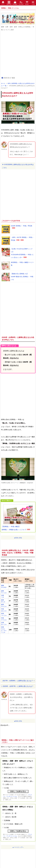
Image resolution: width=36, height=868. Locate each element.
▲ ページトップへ (18, 847)
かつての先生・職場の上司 (13, 824)
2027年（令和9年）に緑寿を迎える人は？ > (19, 681)
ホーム (3, 83)
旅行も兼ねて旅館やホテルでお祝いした (18, 778)
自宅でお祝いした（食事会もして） (16, 774)
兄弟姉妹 (7, 820)
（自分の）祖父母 (10, 817)
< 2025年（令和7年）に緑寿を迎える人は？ (17, 686)
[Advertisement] (18, 54)
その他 (6, 788)
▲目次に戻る (18, 538)
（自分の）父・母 (10, 813)
